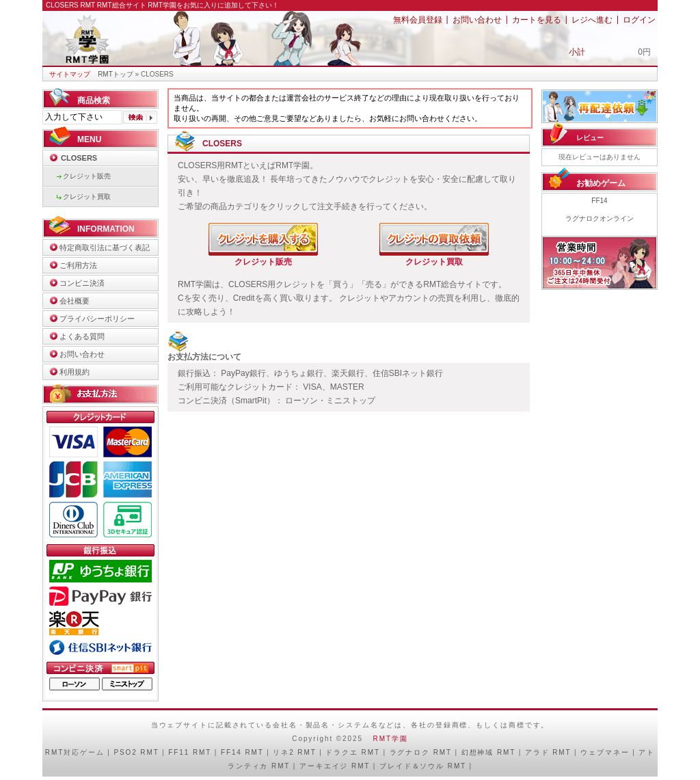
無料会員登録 (418, 20)
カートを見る (537, 20)
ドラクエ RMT (352, 752)
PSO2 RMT (136, 752)
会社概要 (75, 301)
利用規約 (75, 372)
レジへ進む (592, 20)
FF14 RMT (242, 752)
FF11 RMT (190, 752)
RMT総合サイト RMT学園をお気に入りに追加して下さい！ (188, 5)
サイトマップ (70, 74)
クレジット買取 (87, 197)
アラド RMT (548, 752)
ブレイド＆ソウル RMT (423, 766)
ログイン (639, 20)
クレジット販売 (87, 176)
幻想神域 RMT (488, 752)
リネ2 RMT (294, 752)
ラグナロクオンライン (600, 218)
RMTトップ (116, 74)
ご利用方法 (78, 265)
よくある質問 (82, 336)
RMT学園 (391, 739)
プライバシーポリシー (97, 319)
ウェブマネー (605, 752)
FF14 (599, 201)
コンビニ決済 (82, 283)
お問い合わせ (477, 20)
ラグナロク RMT (421, 752)
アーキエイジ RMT (335, 766)
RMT (54, 752)
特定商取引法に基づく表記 (105, 247)
